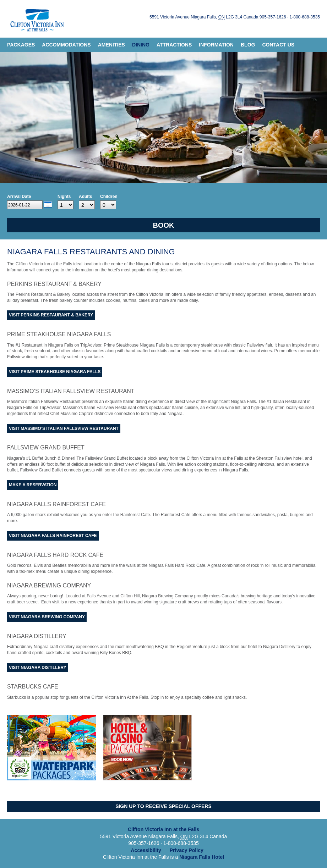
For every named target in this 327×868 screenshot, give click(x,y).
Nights (64, 197)
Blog (248, 45)
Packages (21, 45)
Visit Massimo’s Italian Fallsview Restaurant (64, 429)
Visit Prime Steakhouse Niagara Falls (55, 372)
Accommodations (66, 45)
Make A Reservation (33, 485)
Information (216, 45)
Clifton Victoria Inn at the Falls (36, 19)
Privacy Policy (187, 850)
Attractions (174, 45)
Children (109, 197)
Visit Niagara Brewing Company (47, 617)
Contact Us (278, 45)
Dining (141, 45)
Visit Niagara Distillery (38, 668)
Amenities (111, 45)
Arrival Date (19, 197)
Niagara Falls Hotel (202, 857)
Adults (85, 197)
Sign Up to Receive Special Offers (163, 806)
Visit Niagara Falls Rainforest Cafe (53, 536)
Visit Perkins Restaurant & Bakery (51, 315)
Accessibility (146, 850)
